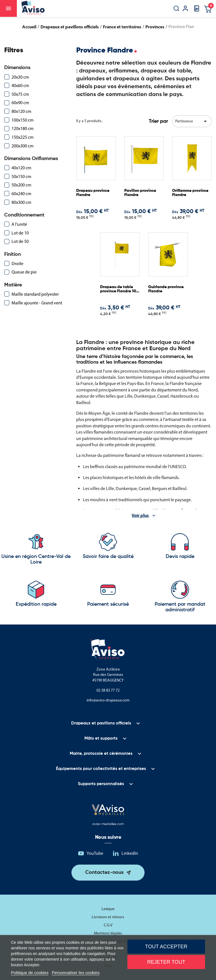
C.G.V (108, 925)
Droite (17, 264)
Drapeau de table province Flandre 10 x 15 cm (120, 289)
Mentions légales (108, 933)
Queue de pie (24, 272)
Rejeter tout (166, 962)
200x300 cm (22, 146)
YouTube (95, 853)
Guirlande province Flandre (166, 289)
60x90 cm (20, 103)
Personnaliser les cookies (76, 973)
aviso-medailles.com (108, 824)
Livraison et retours (108, 917)
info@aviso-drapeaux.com (108, 700)
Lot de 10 (20, 233)
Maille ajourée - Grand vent (37, 303)
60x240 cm (21, 194)
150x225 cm (22, 137)
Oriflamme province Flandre (190, 193)
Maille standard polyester (35, 294)
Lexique (108, 909)
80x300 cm (21, 202)
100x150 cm (22, 120)
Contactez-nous (104, 872)
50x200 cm (21, 185)
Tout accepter (166, 947)
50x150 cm (21, 176)
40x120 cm (21, 168)
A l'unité (19, 224)
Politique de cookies (30, 973)
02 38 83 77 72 (108, 690)
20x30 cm (20, 77)
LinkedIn (130, 853)
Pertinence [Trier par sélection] (192, 121)
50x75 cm (20, 94)
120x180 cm (22, 128)
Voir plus (140, 515)
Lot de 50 (20, 241)
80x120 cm (21, 111)
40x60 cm (20, 86)
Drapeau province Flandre (93, 193)
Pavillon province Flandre (140, 193)
